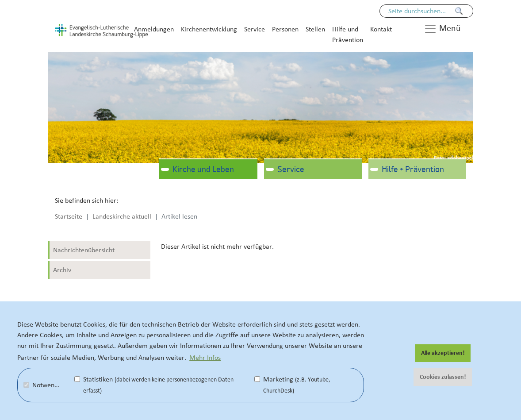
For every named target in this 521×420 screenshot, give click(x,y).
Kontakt (381, 29)
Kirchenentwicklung (209, 29)
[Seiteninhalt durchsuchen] (422, 11)
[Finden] (459, 11)
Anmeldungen (154, 29)
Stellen (315, 29)
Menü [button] (442, 29)
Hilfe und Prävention (348, 35)
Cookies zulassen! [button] (443, 377)
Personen (285, 29)
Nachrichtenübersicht (84, 250)
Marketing (292, 385)
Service (255, 29)
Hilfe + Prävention (413, 170)
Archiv (62, 270)
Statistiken (154, 385)
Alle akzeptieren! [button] (443, 353)
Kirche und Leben (203, 170)
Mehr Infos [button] (205, 358)
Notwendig (43, 385)
